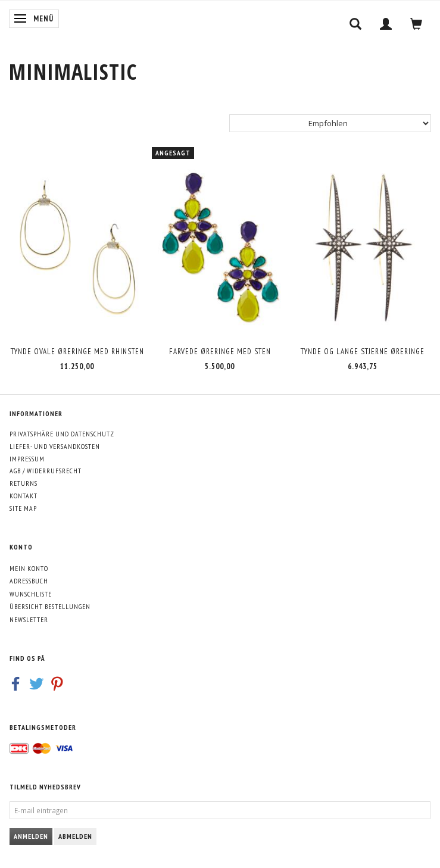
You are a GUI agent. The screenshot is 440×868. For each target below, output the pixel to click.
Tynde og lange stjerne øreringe (363, 352)
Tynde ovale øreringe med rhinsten (77, 352)
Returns (24, 483)
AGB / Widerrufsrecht (46, 471)
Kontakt (24, 496)
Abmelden (75, 836)
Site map (23, 508)
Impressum (27, 459)
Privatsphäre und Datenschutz (62, 434)
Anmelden (31, 836)
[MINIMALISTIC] (73, 72)
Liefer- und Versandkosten (55, 446)
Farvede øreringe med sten (220, 352)
